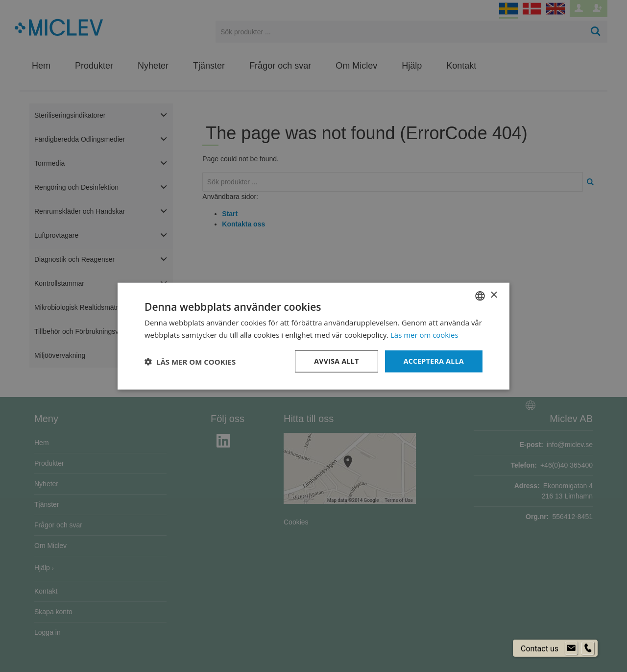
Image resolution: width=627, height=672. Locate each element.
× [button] (494, 295)
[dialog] (313, 336)
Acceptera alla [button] (434, 361)
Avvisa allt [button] (336, 361)
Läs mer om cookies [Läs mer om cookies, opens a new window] (424, 334)
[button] (190, 361)
